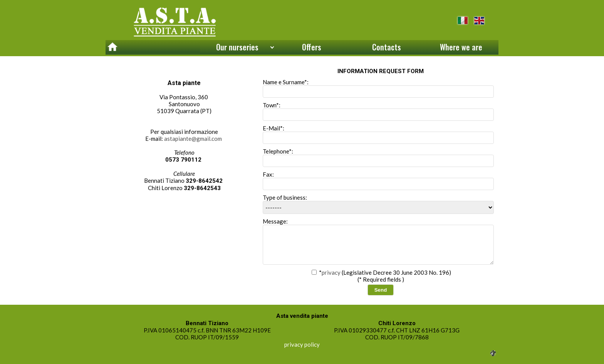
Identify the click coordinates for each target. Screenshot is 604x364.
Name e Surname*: (378, 88)
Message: (378, 241)
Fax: (378, 180)
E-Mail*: (378, 134)
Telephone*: (378, 157)
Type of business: (378, 204)
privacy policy (302, 344)
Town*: (378, 111)
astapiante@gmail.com (193, 139)
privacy (331, 272)
